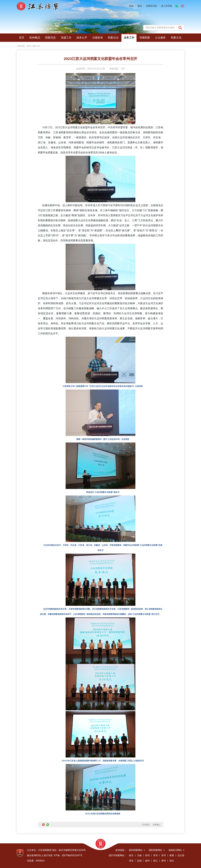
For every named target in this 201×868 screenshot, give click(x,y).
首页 (22, 38)
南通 (172, 855)
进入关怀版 (167, 6)
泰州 (164, 861)
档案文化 (176, 38)
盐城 (139, 861)
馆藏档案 (145, 38)
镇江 (155, 861)
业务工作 (129, 38)
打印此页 (146, 825)
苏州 (164, 855)
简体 (131, 6)
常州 (155, 855)
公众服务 (160, 38)
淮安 (131, 861)
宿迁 (172, 861)
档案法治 (113, 38)
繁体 (140, 6)
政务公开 (82, 38)
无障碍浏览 (151, 6)
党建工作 (66, 38)
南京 (131, 855)
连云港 (181, 855)
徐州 (147, 855)
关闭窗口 (156, 825)
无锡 (139, 855)
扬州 (147, 861)
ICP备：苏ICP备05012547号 (68, 855)
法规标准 (98, 38)
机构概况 (35, 38)
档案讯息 (50, 38)
